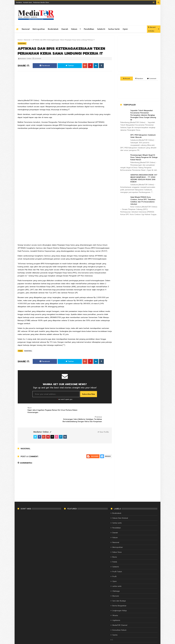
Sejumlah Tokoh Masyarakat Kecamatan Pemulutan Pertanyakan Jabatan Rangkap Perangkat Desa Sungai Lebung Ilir (143, 115)
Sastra (115, 626)
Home (20, 40)
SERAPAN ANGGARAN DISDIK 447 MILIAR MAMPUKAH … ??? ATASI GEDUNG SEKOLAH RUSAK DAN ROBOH (144, 178)
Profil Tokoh (117, 563)
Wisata (115, 607)
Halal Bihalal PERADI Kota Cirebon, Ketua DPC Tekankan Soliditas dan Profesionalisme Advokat (143, 201)
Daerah (65, 29)
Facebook (45, 66)
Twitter (70, 66)
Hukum (74, 29)
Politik (115, 553)
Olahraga (116, 582)
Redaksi (19, 2)
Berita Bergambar (119, 597)
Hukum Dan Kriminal (120, 509)
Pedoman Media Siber (41, 2)
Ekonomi (116, 587)
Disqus (108, 448)
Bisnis (115, 548)
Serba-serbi (114, 29)
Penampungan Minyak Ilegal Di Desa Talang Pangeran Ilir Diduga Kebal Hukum (144, 157)
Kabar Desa (117, 544)
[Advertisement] (113, 15)
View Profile (103, 423)
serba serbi (117, 578)
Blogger (95, 448)
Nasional (26, 29)
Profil (114, 568)
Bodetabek (53, 29)
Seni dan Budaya (119, 592)
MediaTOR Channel (120, 617)
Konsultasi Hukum (119, 621)
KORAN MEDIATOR (24, 642)
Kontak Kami (28, 2)
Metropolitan (39, 29)
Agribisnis (116, 612)
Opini (125, 29)
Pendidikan (89, 29)
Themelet (154, 642)
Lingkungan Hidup (120, 602)
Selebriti (101, 29)
